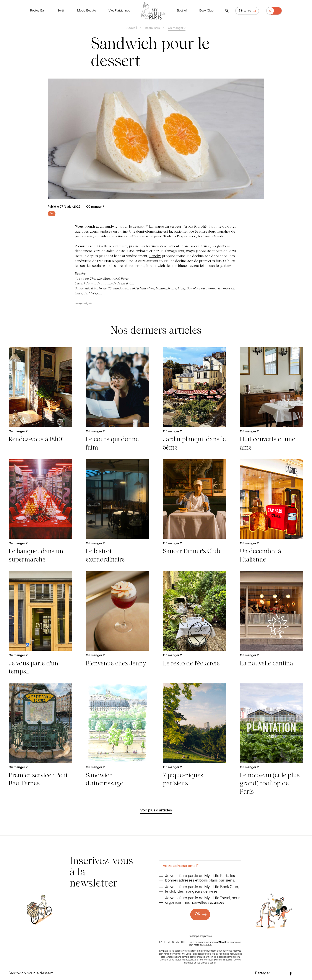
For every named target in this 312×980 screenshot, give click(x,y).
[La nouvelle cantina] (272, 623)
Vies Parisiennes (119, 11)
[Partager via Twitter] (299, 974)
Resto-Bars (152, 28)
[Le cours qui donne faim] (118, 399)
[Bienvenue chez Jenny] (118, 623)
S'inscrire (245, 11)
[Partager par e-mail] (282, 974)
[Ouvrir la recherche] (227, 11)
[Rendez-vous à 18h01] (40, 399)
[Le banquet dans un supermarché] (40, 511)
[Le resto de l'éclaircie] (195, 623)
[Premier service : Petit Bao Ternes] (40, 740)
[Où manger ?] (95, 207)
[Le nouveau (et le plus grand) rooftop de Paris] (272, 740)
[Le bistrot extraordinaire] (118, 511)
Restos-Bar (37, 11)
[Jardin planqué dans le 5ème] (195, 399)
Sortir (61, 11)
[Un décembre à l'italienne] (272, 511)
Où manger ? (177, 28)
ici (215, 963)
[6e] (52, 214)
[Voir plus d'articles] (156, 811)
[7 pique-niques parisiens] (195, 740)
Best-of (182, 11)
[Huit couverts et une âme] (272, 399)
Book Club (206, 11)
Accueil (132, 28)
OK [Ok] (197, 914)
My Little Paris (167, 951)
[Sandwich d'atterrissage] (118, 740)
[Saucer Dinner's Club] (195, 511)
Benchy (155, 256)
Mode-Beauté (87, 11)
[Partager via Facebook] (291, 974)
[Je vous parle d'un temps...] (40, 623)
